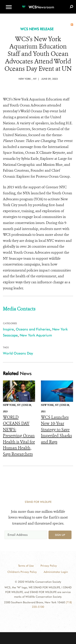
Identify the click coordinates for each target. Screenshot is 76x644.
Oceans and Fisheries (33, 329)
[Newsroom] (38, 5)
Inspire (8, 329)
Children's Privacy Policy (22, 572)
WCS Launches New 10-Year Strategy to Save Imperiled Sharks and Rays (56, 430)
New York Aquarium (36, 335)
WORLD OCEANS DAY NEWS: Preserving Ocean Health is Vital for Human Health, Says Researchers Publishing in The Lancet (19, 442)
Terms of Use (26, 566)
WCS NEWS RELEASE (37, 29)
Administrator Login (56, 572)
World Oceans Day (18, 353)
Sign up (60, 535)
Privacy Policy (49, 566)
